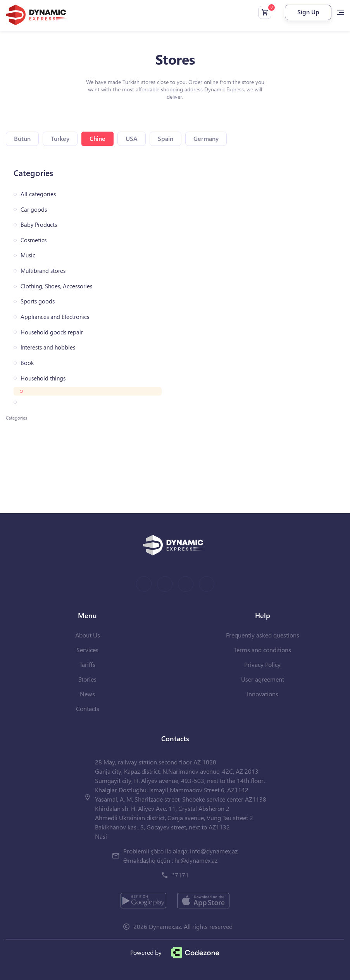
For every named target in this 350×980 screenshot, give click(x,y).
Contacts (88, 708)
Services (87, 650)
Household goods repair (52, 332)
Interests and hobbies (48, 347)
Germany (206, 138)
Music (28, 255)
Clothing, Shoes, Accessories (56, 286)
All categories (38, 194)
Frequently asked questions (263, 635)
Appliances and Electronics (55, 317)
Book (27, 363)
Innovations (263, 694)
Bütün (22, 138)
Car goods (34, 210)
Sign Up (308, 12)
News (87, 694)
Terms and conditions (263, 650)
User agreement (263, 679)
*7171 (180, 875)
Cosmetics (34, 240)
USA (132, 138)
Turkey (60, 138)
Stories (87, 679)
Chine (97, 138)
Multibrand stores (43, 271)
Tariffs (87, 664)
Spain (166, 138)
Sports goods (38, 301)
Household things (43, 378)
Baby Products (39, 225)
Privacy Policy (262, 664)
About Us (88, 635)
